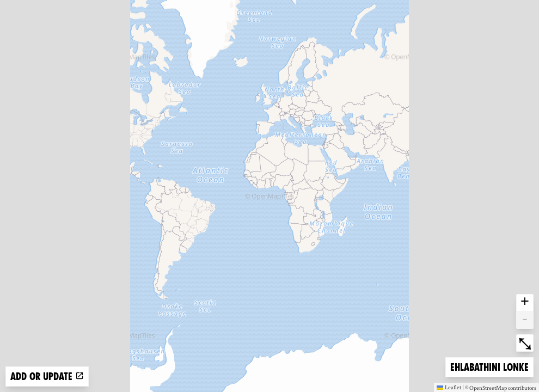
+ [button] (525, 303)
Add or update (47, 376)
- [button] (525, 320)
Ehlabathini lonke (489, 366)
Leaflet (449, 387)
